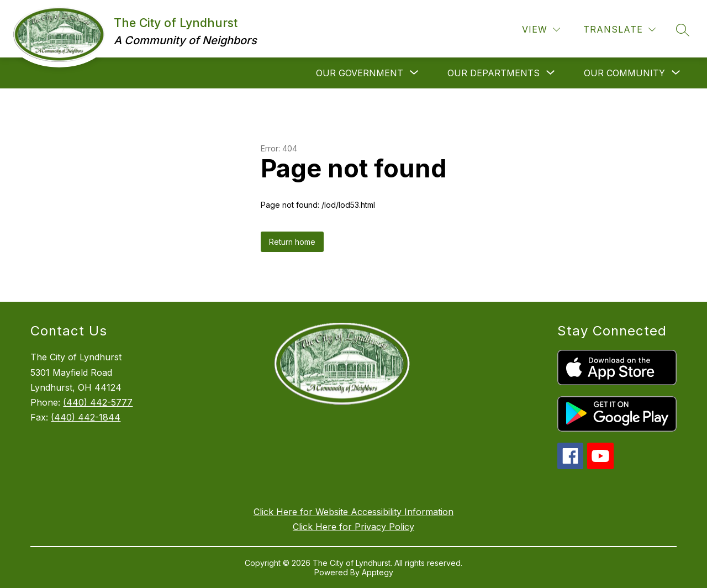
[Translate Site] (619, 30)
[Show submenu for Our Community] (624, 73)
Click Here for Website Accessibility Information (353, 512)
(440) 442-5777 (98, 402)
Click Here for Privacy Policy (353, 527)
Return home (292, 242)
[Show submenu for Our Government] (360, 73)
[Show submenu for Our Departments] (494, 73)
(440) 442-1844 (86, 417)
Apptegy (378, 572)
